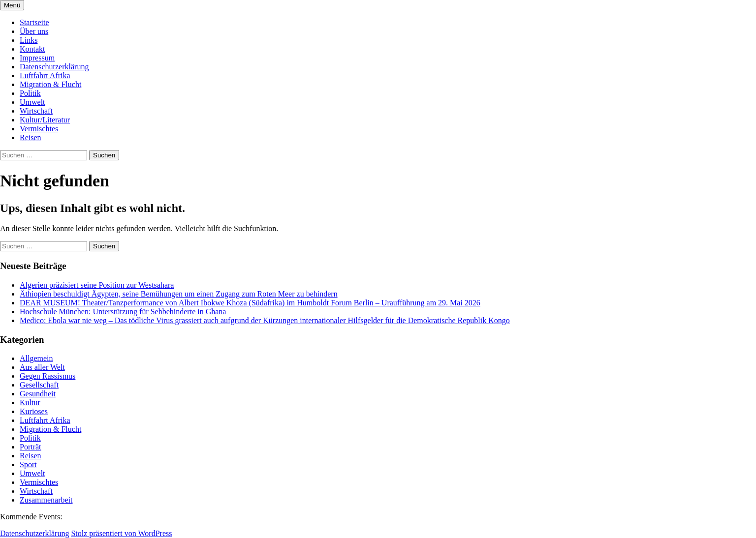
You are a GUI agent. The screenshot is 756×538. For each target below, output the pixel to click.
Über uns (34, 31)
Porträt (31, 447)
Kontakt (32, 49)
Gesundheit (38, 394)
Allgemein (36, 358)
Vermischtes (39, 129)
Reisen (31, 137)
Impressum (37, 58)
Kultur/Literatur (45, 120)
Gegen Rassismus (47, 376)
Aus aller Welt (42, 367)
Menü (12, 5)
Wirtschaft (36, 111)
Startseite (34, 22)
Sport (28, 464)
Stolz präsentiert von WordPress (121, 533)
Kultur (30, 403)
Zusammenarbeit (46, 500)
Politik (30, 93)
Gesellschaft (39, 385)
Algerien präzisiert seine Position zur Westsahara (97, 285)
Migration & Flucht (50, 84)
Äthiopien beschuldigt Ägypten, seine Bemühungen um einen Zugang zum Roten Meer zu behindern (179, 294)
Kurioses (34, 411)
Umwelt (32, 102)
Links (29, 40)
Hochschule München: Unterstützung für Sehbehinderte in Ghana (123, 312)
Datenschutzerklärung (54, 67)
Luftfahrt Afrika (45, 75)
